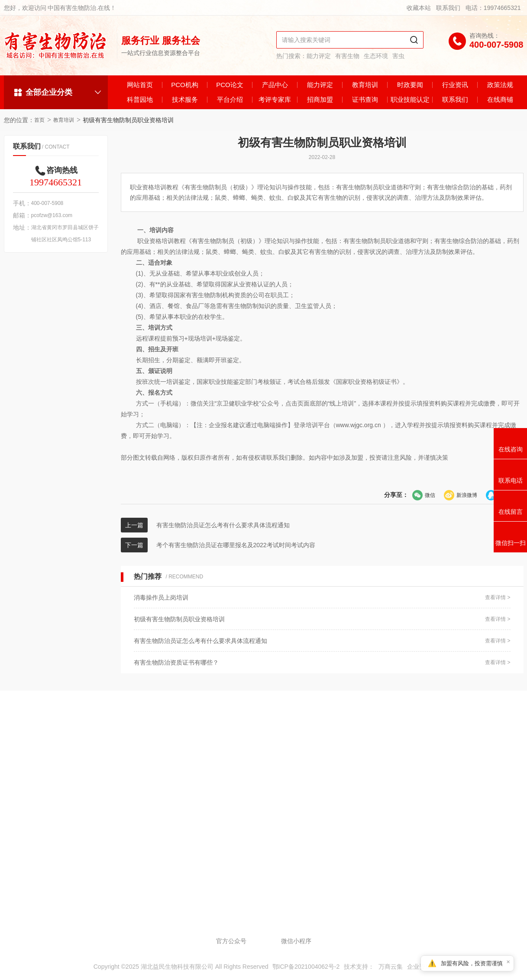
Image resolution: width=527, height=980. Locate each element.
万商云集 (391, 967)
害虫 (398, 56)
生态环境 (376, 56)
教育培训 (365, 85)
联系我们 (448, 8)
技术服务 (185, 99)
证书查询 (365, 99)
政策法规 (500, 85)
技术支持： (359, 967)
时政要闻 (410, 85)
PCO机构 (185, 85)
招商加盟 (320, 99)
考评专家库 (275, 99)
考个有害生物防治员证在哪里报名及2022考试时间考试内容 (236, 545)
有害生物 (347, 56)
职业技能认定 (410, 99)
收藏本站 (419, 8)
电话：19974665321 (493, 8)
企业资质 (419, 967)
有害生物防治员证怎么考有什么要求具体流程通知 (223, 525)
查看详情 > (498, 597)
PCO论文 (230, 85)
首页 (39, 120)
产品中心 (275, 85)
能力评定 (319, 56)
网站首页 (140, 85)
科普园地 (140, 99)
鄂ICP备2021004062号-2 (306, 967)
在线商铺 (500, 99)
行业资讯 (455, 85)
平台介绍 (230, 99)
